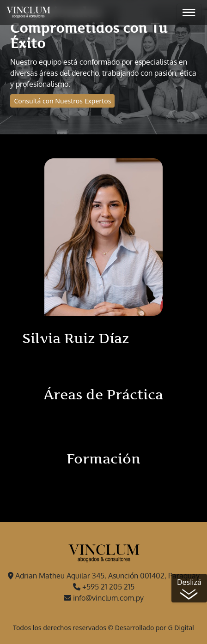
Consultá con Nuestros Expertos (62, 101)
